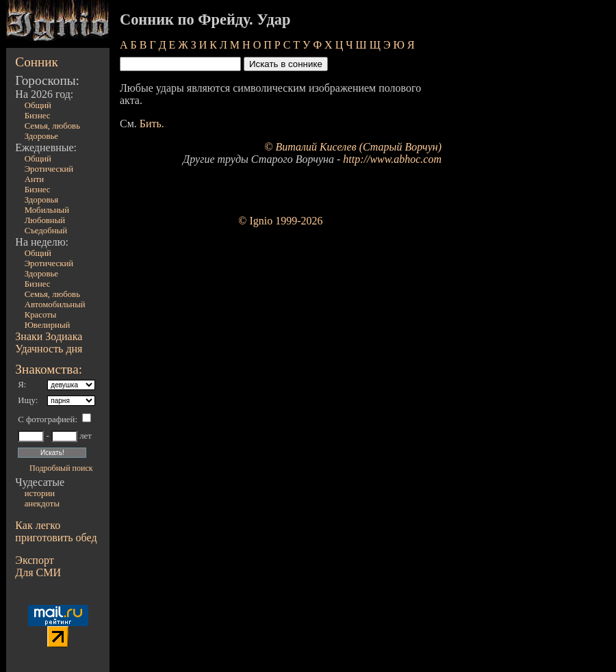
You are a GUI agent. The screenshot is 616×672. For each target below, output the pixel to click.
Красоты (41, 315)
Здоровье (41, 136)
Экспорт (34, 560)
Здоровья (42, 200)
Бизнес (38, 116)
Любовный (45, 220)
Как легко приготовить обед (56, 531)
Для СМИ (38, 572)
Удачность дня (49, 349)
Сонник (37, 62)
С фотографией (46, 419)
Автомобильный (55, 305)
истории (40, 493)
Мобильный (47, 210)
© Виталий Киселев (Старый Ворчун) (353, 147)
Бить (151, 124)
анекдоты (42, 504)
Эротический (49, 169)
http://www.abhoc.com (392, 159)
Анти (35, 179)
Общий (38, 105)
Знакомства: (49, 369)
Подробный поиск (61, 468)
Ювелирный (48, 325)
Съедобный (46, 231)
